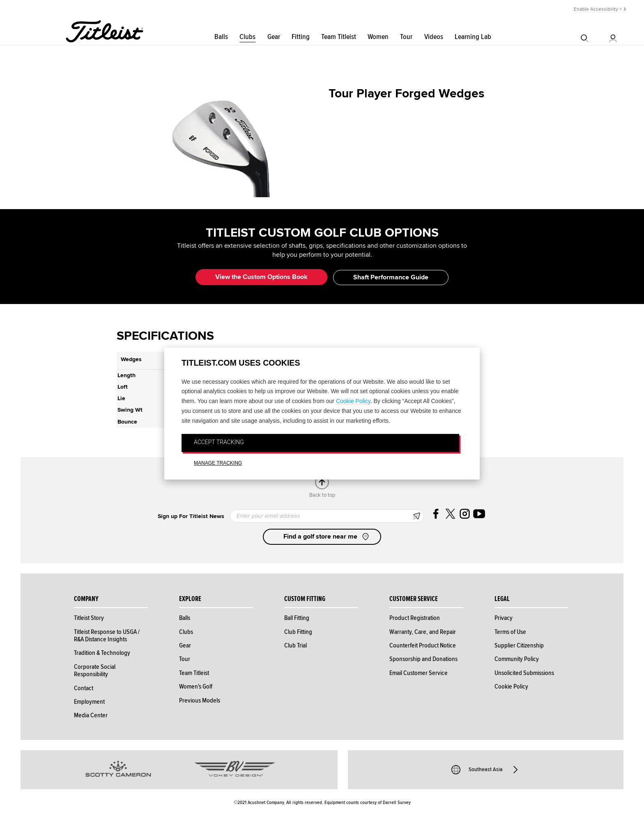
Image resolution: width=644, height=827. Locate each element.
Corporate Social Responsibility (95, 670)
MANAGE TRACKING (218, 463)
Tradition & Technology (102, 653)
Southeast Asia (486, 769)
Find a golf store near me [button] (327, 537)
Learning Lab (473, 37)
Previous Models (200, 700)
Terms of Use (510, 632)
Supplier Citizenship (519, 645)
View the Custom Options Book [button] (261, 277)
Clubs (247, 37)
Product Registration (415, 618)
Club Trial (296, 645)
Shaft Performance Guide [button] (391, 277)
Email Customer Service (419, 673)
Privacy (504, 618)
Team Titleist (339, 37)
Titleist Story (89, 618)
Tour (406, 37)
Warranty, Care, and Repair (423, 632)
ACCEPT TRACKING (219, 442)
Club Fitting (298, 632)
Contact (84, 688)
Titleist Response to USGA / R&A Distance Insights (107, 636)
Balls (221, 37)
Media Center (91, 715)
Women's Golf (196, 686)
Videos (434, 37)
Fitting (301, 37)
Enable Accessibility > (598, 9)
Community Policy (517, 659)
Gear (274, 37)
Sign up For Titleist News (191, 516)
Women (378, 37)
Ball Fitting (297, 618)
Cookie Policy (353, 401)
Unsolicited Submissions (524, 673)
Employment (89, 702)
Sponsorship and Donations (423, 659)
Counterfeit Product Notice (423, 645)
